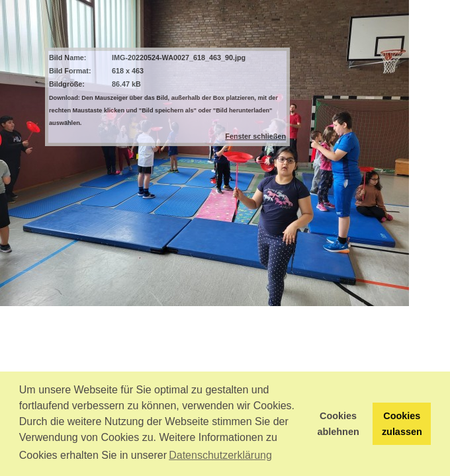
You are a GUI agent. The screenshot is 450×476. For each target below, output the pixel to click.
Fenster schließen (255, 136)
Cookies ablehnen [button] (338, 424)
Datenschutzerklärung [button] (220, 455)
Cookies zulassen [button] (402, 424)
